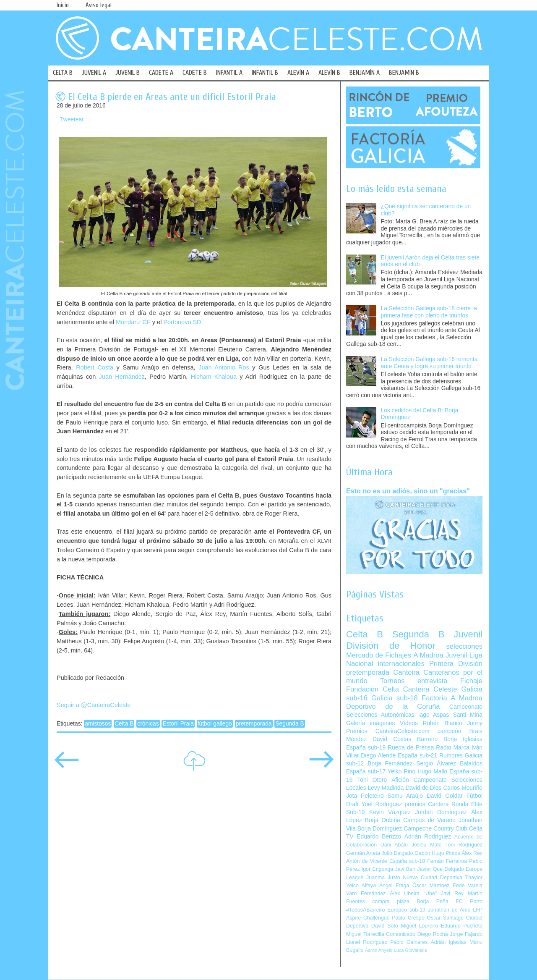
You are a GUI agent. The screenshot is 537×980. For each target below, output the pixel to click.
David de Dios (423, 788)
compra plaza (391, 901)
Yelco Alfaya (361, 886)
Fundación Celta (373, 689)
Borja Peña (432, 901)
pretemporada (254, 724)
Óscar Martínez (431, 886)
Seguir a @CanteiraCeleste (94, 705)
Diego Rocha (433, 934)
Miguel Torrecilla (365, 934)
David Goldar (445, 796)
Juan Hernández (122, 377)
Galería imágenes (371, 723)
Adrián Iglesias (449, 942)
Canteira (406, 672)
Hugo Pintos (446, 853)
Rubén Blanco (442, 723)
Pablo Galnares (409, 942)
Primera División (456, 664)
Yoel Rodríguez (382, 804)
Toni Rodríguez (464, 845)
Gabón (422, 853)
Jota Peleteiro (365, 796)
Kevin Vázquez (390, 812)
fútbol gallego (215, 724)
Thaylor (474, 878)
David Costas (392, 739)
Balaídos (471, 764)
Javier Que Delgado (440, 869)
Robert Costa (95, 367)
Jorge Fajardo (466, 934)
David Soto (385, 926)
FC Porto (469, 901)
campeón (450, 731)
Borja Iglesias (463, 739)
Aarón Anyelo (379, 950)
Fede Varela (468, 886)
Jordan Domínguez (441, 812)
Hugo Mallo (432, 772)
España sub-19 (366, 748)
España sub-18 (407, 861)
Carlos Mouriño (463, 788)
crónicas (148, 724)
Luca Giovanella (411, 950)
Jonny (475, 723)
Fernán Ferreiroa (447, 861)
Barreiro (427, 739)
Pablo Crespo (408, 918)
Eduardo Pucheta (462, 926)
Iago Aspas (434, 715)
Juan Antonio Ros (224, 367)
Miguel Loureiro (419, 926)
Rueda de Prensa (411, 748)
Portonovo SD (182, 322)
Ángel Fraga (394, 886)
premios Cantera (427, 804)
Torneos (392, 681)
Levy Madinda (386, 788)
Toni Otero (372, 780)
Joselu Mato (427, 845)
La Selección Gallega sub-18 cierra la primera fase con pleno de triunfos (429, 312)
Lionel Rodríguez (367, 942)
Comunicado (401, 934)
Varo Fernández (366, 894)
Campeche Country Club (435, 829)
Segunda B (289, 724)
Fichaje (471, 681)
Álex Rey (472, 853)
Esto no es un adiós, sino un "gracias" (408, 491)
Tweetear (72, 119)
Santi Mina (468, 715)
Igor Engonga (377, 869)
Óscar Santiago (445, 918)
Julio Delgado (397, 853)
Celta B (124, 724)
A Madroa (428, 655)
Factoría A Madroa (452, 698)
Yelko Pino (401, 772)
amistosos (98, 724)
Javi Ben (405, 869)
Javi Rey (452, 894)
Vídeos (409, 723)
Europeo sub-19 (406, 910)
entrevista (433, 681)
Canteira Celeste (430, 689)
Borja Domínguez (380, 829)
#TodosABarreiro (365, 910)
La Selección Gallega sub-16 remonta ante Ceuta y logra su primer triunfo (429, 363)
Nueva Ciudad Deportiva (433, 878)
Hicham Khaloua (213, 377)
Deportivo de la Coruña (393, 706)
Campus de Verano (429, 820)
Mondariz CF (133, 322)
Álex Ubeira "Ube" (413, 894)
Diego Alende (378, 756)
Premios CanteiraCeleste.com (388, 731)
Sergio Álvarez (436, 764)
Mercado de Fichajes (379, 655)
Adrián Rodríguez (428, 837)
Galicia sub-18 (395, 698)
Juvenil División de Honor (414, 640)
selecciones (464, 646)
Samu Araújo (405, 796)
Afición (400, 780)
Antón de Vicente (367, 861)
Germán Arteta (363, 853)
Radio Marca (453, 748)
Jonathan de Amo (449, 910)
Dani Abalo (394, 845)
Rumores (451, 756)
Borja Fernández (390, 764)
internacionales (401, 664)
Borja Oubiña (383, 820)
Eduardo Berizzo (379, 837)
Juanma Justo (383, 878)
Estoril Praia (178, 724)
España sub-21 (417, 756)
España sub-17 (366, 772)
